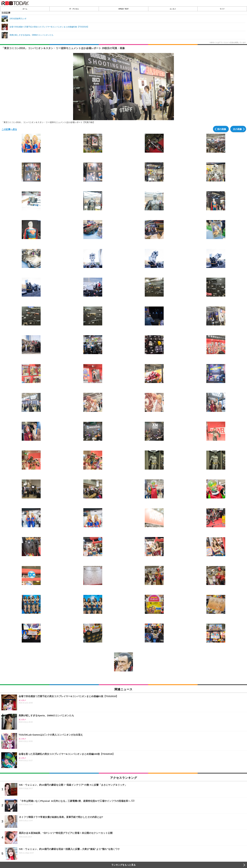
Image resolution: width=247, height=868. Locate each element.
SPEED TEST (123, 9)
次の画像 (237, 129)
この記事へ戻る (9, 129)
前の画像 (222, 129)
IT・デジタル (74, 9)
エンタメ (173, 9)
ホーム (25, 9)
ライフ (222, 9)
